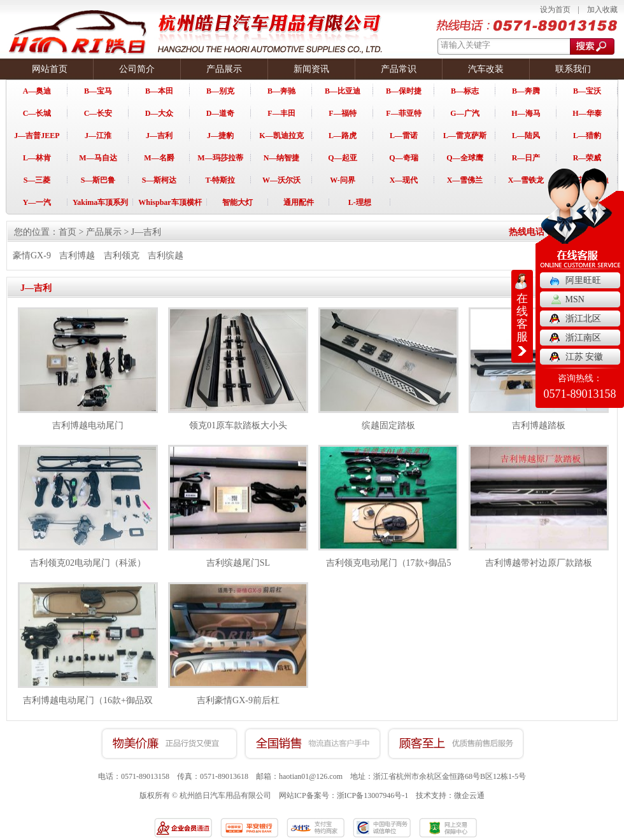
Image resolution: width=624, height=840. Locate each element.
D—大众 (160, 113)
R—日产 (526, 158)
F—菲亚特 (403, 113)
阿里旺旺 (583, 280)
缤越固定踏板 (388, 425)
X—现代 (404, 180)
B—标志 (465, 91)
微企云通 (469, 795)
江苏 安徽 (585, 357)
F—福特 (342, 113)
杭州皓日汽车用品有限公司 (225, 795)
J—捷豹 (220, 136)
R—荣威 (587, 158)
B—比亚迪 (343, 91)
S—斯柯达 (160, 180)
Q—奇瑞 (403, 158)
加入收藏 (602, 10)
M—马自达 (98, 158)
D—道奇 (221, 113)
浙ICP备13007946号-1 (373, 795)
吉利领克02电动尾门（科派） (88, 563)
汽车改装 (486, 69)
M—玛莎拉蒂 (220, 158)
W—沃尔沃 (281, 180)
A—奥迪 (37, 91)
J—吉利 (159, 136)
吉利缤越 (166, 255)
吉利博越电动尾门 (88, 425)
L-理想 (360, 202)
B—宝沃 (587, 91)
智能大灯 (238, 202)
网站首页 (50, 69)
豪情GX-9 (32, 255)
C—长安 (98, 113)
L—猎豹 (587, 136)
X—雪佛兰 (465, 180)
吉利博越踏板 (539, 425)
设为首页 (555, 10)
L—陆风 (526, 136)
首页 (67, 232)
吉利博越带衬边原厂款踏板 (539, 563)
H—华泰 (587, 113)
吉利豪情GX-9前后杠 (238, 700)
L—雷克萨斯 (465, 136)
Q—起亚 (342, 158)
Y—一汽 (37, 202)
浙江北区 (583, 318)
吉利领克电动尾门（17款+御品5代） (389, 570)
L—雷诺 (404, 136)
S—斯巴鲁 (98, 180)
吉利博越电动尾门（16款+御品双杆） (88, 708)
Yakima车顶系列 (100, 202)
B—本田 (159, 91)
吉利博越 (77, 255)
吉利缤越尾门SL (238, 563)
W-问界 (343, 180)
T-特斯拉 (221, 180)
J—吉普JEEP (37, 136)
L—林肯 (37, 158)
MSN (575, 299)
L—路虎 (343, 136)
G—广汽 (464, 113)
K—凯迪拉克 (281, 136)
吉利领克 (122, 255)
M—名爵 (159, 158)
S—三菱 (37, 180)
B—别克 (220, 91)
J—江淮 (98, 136)
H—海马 (526, 113)
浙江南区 (583, 338)
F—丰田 (281, 113)
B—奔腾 (526, 91)
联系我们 (573, 69)
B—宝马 (98, 91)
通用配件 (299, 202)
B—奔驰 (281, 91)
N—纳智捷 (282, 158)
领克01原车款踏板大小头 (238, 425)
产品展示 (224, 69)
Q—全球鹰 (464, 158)
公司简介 (137, 69)
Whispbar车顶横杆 (170, 202)
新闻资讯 (311, 69)
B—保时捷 (404, 91)
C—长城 (37, 113)
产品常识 (399, 69)
